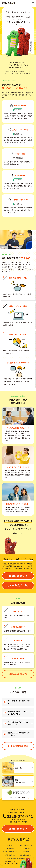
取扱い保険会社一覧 (26, 845)
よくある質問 (26, 849)
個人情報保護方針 (10, 855)
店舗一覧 (10, 845)
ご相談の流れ (10, 849)
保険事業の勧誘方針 (26, 855)
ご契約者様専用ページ (10, 852)
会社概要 (26, 852)
